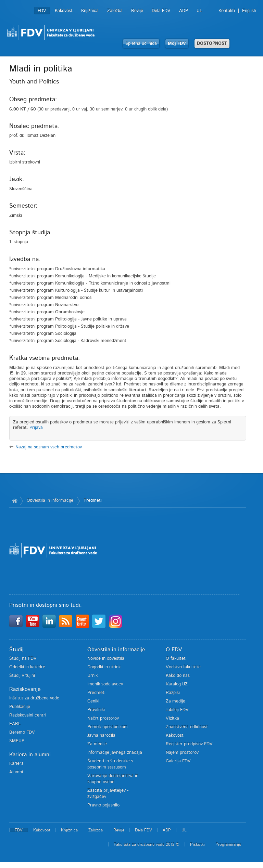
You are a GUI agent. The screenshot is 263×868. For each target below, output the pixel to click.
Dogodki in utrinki (104, 667)
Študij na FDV (23, 659)
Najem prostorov (182, 753)
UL (199, 11)
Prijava (36, 428)
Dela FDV (161, 11)
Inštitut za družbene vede (34, 698)
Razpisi (173, 693)
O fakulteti (176, 659)
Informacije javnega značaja (115, 753)
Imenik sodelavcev (105, 684)
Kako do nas (178, 676)
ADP (184, 11)
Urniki (93, 676)
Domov (15, 501)
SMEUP (17, 741)
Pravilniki (96, 710)
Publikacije (20, 707)
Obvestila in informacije (50, 501)
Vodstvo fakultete (183, 667)
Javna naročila (101, 735)
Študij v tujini (22, 676)
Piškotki (197, 844)
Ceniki (93, 701)
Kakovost (64, 11)
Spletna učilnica (141, 44)
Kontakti (227, 11)
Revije (137, 11)
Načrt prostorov (103, 718)
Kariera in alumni (30, 754)
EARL (15, 724)
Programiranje (228, 844)
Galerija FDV (178, 761)
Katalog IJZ (177, 684)
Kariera (16, 764)
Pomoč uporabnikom (108, 727)
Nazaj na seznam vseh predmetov (49, 447)
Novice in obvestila (106, 659)
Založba (115, 11)
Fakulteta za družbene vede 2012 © (147, 844)
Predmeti (93, 501)
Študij (16, 649)
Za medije (97, 744)
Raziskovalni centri (28, 715)
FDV (42, 11)
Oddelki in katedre (27, 667)
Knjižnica (90, 11)
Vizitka (172, 718)
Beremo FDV (22, 732)
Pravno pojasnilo (103, 805)
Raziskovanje (25, 689)
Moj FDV (177, 44)
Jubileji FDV (177, 710)
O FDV (174, 649)
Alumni (16, 772)
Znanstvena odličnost (187, 727)
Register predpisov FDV (189, 744)
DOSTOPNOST (212, 44)
